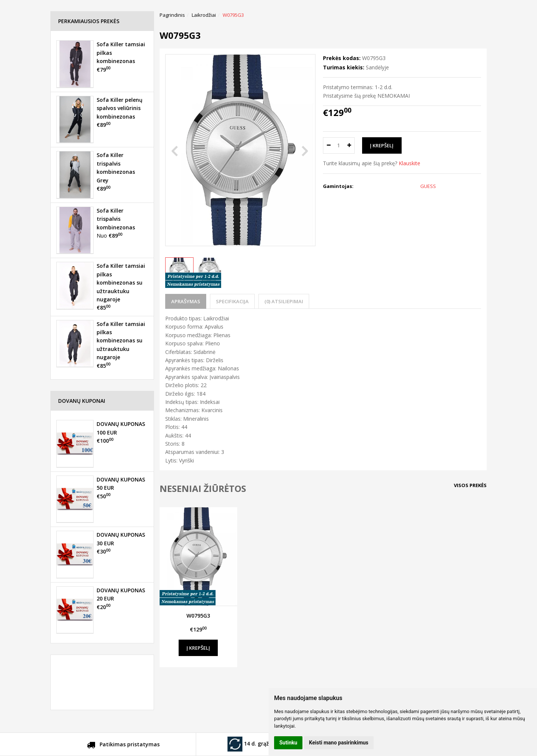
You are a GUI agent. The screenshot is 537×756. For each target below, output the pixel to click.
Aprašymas (186, 301)
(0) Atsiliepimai (284, 301)
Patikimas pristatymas (123, 746)
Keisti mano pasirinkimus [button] (339, 743)
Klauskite (409, 163)
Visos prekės (470, 485)
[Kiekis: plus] (349, 145)
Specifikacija (232, 301)
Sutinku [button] (288, 743)
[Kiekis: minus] (328, 145)
